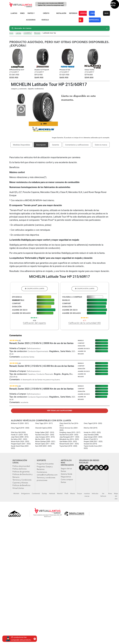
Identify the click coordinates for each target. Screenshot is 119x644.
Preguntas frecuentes (45, 464)
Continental (36, 494)
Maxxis (73, 494)
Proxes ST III (65, 70)
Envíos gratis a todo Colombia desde (51, 4)
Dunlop (44, 494)
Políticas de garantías (21, 472)
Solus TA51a (89, 70)
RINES (22, 13)
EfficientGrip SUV (17, 70)
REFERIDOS (73, 13)
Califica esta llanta (34, 289)
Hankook (52, 494)
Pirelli (66, 494)
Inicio (11, 33)
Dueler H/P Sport (42, 70)
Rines (110, 494)
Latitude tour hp (49, 33)
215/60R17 (28, 33)
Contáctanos (42, 472)
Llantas (18, 33)
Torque (79, 494)
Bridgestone (26, 494)
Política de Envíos (20, 469)
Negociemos (66, 477)
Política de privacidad (21, 466)
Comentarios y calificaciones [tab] (77, 145)
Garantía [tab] (56, 145)
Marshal (60, 494)
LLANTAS (14, 13)
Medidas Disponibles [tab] (22, 145)
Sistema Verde (66, 474)
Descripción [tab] (41, 145)
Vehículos (95, 494)
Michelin (37, 33)
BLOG (106, 13)
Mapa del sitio (116, 496)
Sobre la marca (101, 145)
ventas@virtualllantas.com (47, 475)
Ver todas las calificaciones (60, 411)
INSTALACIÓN (61, 13)
